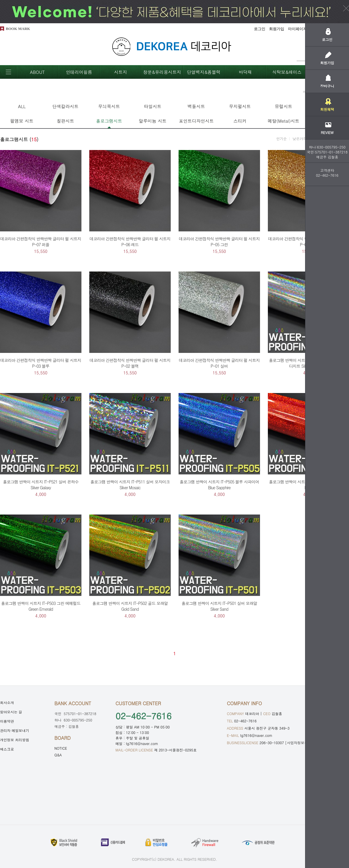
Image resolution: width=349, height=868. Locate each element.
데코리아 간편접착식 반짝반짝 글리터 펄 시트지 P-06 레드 (130, 242)
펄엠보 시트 (22, 121)
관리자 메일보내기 (15, 730)
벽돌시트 (196, 106)
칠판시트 (65, 121)
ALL (22, 106)
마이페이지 (297, 29)
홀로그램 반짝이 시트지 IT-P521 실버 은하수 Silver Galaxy (41, 485)
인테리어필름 (79, 72)
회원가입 (277, 29)
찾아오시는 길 (11, 712)
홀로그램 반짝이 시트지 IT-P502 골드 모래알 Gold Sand (130, 606)
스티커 (240, 121)
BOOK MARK (18, 29)
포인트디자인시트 (196, 121)
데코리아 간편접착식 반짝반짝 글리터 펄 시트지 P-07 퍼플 (41, 242)
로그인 (260, 29)
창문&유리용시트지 (162, 72)
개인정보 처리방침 (15, 740)
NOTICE (61, 748)
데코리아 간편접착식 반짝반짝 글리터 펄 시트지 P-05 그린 (219, 242)
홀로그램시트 (109, 121)
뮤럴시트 (284, 106)
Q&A (58, 755)
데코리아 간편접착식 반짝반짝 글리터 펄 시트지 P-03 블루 (41, 363)
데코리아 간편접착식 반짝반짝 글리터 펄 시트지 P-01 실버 (219, 363)
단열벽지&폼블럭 (204, 72)
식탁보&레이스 (287, 72)
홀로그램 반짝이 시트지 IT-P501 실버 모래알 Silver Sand (219, 606)
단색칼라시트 (65, 106)
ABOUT (37, 72)
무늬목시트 (109, 106)
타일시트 (153, 106)
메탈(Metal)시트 (284, 121)
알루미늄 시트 (153, 121)
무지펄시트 (240, 106)
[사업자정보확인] (299, 743)
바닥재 (245, 72)
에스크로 (7, 749)
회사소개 (7, 702)
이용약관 (7, 721)
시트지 (121, 72)
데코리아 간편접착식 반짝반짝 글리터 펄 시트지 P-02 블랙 (130, 363)
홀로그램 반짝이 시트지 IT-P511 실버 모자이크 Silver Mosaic (130, 485)
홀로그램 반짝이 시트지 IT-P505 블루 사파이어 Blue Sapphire (219, 485)
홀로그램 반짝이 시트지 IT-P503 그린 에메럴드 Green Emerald (41, 606)
